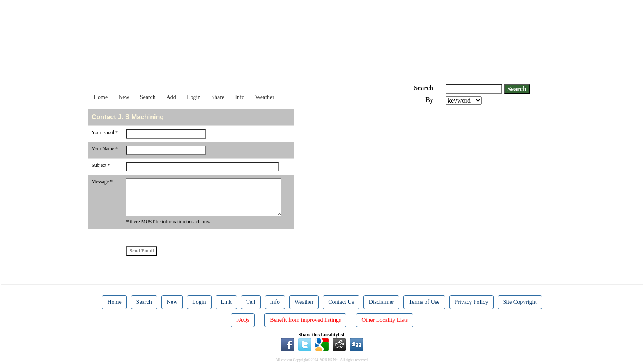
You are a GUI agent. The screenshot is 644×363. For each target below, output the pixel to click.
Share (218, 97)
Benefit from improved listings (305, 320)
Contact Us (341, 302)
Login (194, 97)
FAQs (243, 320)
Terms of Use (424, 302)
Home (101, 97)
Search (148, 97)
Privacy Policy (471, 302)
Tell (251, 302)
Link (226, 302)
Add (171, 97)
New (124, 97)
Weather (265, 97)
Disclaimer (381, 302)
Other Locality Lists (385, 320)
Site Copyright (520, 302)
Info (240, 97)
